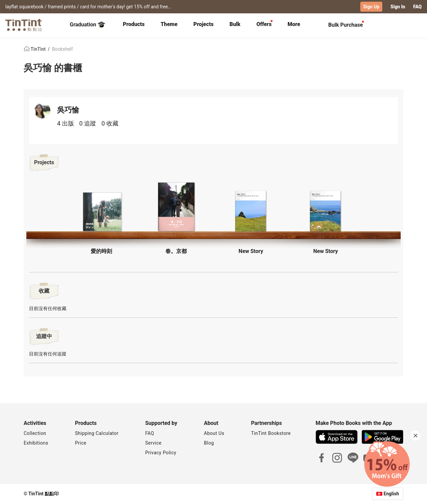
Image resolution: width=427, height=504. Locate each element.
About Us (214, 433)
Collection (35, 433)
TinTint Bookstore (271, 433)
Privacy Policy (161, 453)
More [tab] (294, 24)
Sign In (398, 7)
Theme (169, 24)
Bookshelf (62, 49)
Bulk (235, 24)
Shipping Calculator (97, 433)
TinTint (35, 49)
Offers (264, 24)
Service (153, 443)
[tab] (134, 25)
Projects (203, 24)
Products (134, 24)
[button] (101, 212)
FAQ (417, 7)
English (391, 494)
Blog (209, 443)
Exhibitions (36, 443)
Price (81, 443)
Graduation (88, 25)
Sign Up (371, 7)
